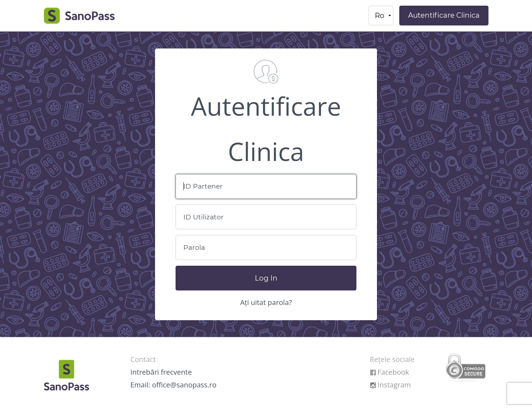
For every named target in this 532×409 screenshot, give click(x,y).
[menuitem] (381, 16)
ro (380, 16)
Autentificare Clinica (444, 15)
